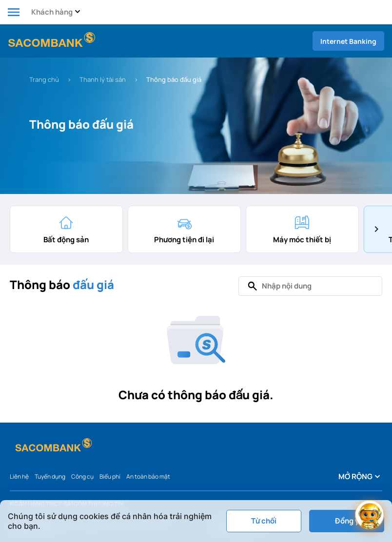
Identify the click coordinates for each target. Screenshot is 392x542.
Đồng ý (347, 521)
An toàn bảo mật (148, 476)
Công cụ (82, 476)
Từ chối (264, 521)
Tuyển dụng (50, 476)
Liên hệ (19, 476)
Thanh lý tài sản (103, 79)
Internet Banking (348, 41)
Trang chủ (44, 79)
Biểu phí (110, 476)
